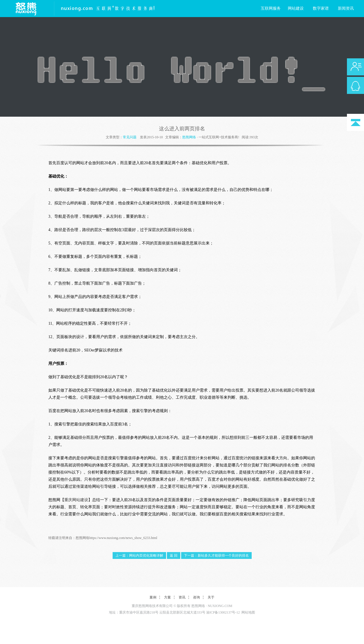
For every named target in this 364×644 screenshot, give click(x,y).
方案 (167, 597)
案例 (153, 597)
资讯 (182, 597)
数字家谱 (321, 8)
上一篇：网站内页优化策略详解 (139, 555)
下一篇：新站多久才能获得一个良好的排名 (216, 555)
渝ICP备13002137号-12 (223, 612)
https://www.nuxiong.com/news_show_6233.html (123, 538)
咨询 (197, 597)
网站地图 (248, 612)
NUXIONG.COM (220, 606)
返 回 (174, 555)
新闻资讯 (346, 8)
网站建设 (296, 8)
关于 (211, 597)
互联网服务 (271, 8)
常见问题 (130, 137)
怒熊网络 (189, 137)
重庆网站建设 (76, 500)
